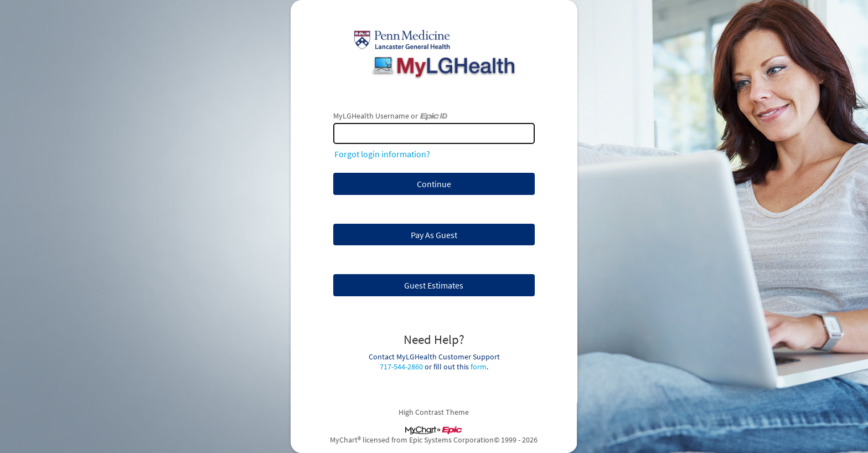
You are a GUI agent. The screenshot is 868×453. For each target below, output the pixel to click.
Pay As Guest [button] (434, 235)
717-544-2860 (401, 367)
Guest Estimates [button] (434, 285)
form (479, 367)
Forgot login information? (382, 154)
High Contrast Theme (434, 412)
